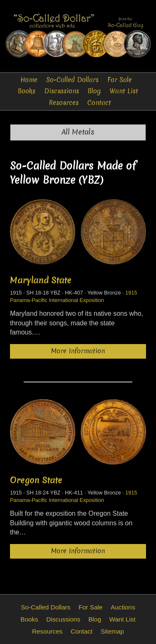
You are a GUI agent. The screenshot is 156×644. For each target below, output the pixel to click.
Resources (64, 103)
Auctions (123, 607)
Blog (94, 91)
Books (27, 91)
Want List (124, 91)
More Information (78, 351)
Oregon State (36, 480)
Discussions (62, 91)
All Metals (78, 132)
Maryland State (41, 280)
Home (29, 80)
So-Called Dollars (72, 80)
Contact (99, 103)
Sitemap (112, 631)
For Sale (120, 80)
